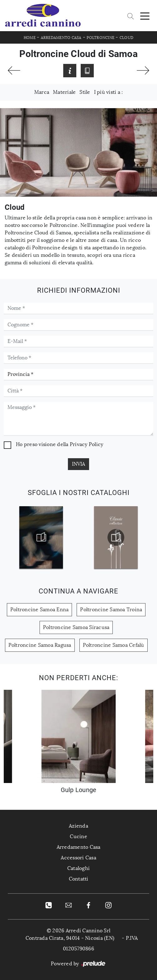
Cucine (78, 836)
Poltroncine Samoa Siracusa (76, 627)
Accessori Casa (78, 858)
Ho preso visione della (59, 444)
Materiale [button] (64, 92)
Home (30, 38)
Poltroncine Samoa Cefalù (114, 645)
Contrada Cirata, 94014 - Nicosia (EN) (70, 938)
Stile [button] (85, 92)
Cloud (126, 38)
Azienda (78, 826)
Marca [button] (42, 92)
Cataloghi (78, 868)
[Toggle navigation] (145, 16)
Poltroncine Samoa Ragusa (40, 645)
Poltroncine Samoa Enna (40, 610)
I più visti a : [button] (109, 92)
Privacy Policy (87, 444)
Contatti (79, 879)
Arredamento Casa (61, 38)
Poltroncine (100, 38)
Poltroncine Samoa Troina (111, 610)
